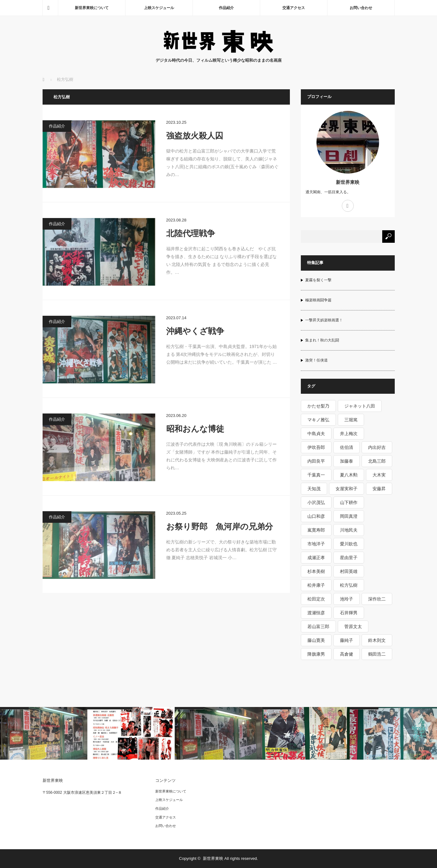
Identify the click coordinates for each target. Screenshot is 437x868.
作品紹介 (226, 8)
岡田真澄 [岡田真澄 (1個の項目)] (349, 516)
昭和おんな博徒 (195, 429)
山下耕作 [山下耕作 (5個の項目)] (349, 502)
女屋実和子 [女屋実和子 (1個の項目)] (347, 489)
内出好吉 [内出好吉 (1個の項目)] (377, 447)
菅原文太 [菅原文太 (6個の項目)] (353, 626)
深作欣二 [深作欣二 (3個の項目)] (377, 599)
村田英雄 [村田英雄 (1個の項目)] (349, 571)
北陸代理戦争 (191, 233)
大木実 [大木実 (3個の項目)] (379, 475)
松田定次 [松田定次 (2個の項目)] (316, 599)
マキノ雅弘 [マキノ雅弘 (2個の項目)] (318, 420)
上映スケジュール (159, 8)
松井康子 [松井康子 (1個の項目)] (316, 585)
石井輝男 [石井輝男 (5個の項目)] (349, 613)
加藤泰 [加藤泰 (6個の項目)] (347, 461)
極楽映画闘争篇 (318, 300)
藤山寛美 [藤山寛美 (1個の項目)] (316, 640)
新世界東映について (92, 8)
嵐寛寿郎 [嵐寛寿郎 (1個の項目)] (316, 530)
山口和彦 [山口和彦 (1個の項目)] (316, 516)
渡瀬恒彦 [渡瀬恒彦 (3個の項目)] (316, 613)
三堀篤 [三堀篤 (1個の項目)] (351, 420)
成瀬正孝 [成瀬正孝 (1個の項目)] (316, 558)
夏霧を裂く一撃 (318, 280)
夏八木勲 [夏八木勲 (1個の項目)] (349, 475)
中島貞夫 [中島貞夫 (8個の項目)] (316, 434)
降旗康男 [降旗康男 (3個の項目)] (316, 654)
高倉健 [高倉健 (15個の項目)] (347, 654)
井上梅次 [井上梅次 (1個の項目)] (349, 434)
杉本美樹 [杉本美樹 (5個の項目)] (316, 571)
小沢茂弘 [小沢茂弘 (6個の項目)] (316, 502)
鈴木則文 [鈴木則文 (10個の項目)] (377, 640)
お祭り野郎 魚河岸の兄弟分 (220, 527)
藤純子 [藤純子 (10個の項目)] (347, 640)
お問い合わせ (361, 8)
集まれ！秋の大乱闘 (322, 340)
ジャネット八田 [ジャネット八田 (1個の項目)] (360, 406)
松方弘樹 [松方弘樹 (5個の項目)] (349, 585)
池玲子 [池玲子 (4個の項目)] (347, 599)
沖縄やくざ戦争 (195, 331)
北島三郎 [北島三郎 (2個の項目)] (377, 461)
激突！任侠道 (316, 360)
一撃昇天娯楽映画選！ (324, 320)
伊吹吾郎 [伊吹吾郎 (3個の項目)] (316, 447)
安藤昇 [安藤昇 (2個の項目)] (379, 489)
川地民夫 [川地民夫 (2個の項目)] (349, 530)
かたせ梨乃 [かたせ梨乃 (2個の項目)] (318, 406)
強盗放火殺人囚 (195, 136)
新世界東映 (348, 182)
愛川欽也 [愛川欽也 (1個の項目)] (349, 544)
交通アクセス (294, 8)
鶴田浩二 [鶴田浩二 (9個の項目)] (377, 654)
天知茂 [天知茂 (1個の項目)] (314, 489)
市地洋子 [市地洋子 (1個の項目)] (316, 544)
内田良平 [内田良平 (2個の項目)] (316, 461)
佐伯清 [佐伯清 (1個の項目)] (347, 447)
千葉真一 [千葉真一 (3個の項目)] (316, 475)
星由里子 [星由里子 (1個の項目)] (349, 558)
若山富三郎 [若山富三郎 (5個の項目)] (318, 626)
